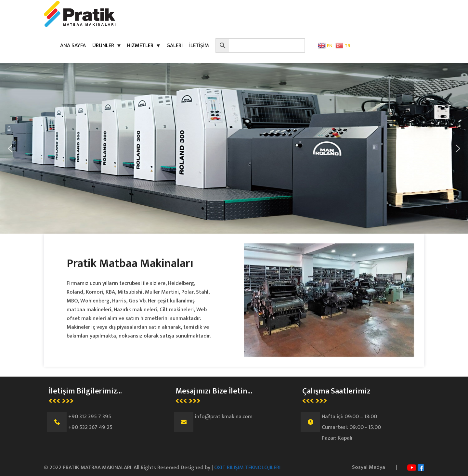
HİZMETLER (140, 45)
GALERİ (175, 45)
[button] (10, 148)
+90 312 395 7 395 (90, 417)
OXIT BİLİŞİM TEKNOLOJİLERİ (247, 468)
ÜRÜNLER (103, 45)
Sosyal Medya (369, 467)
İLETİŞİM (199, 45)
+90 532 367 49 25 (90, 427)
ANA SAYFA (73, 45)
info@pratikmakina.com (224, 417)
